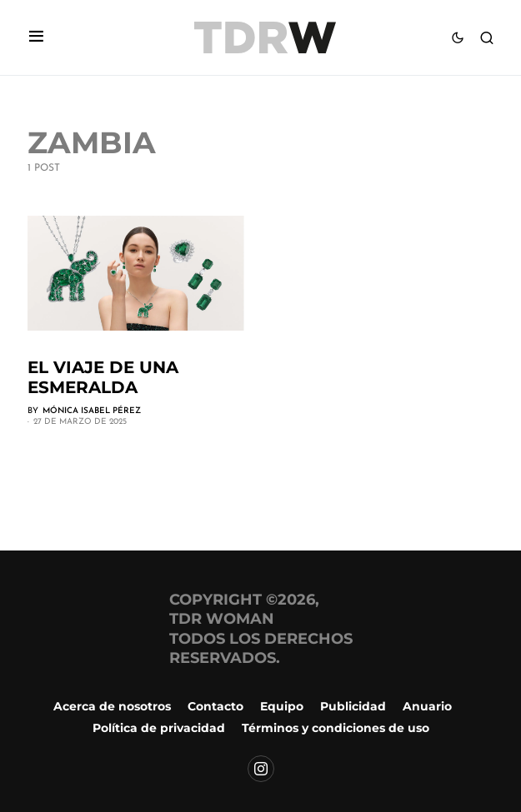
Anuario (427, 706)
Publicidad (353, 706)
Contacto (215, 706)
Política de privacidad (159, 728)
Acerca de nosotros (112, 706)
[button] (36, 38)
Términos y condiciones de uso (336, 728)
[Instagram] (261, 769)
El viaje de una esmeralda (103, 377)
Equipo (282, 706)
